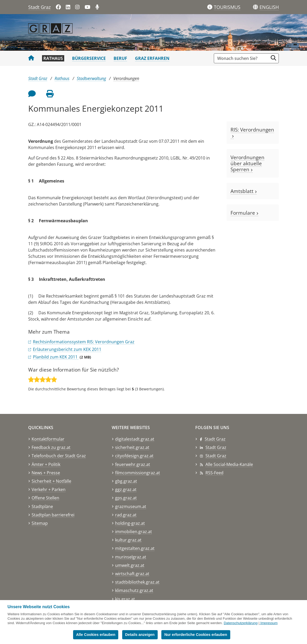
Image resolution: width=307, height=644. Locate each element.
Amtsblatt (244, 191)
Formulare (244, 213)
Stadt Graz (39, 7)
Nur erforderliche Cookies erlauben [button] (196, 635)
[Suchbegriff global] (242, 58)
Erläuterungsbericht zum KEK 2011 (67, 349)
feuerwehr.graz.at (133, 464)
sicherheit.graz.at (132, 447)
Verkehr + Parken (49, 489)
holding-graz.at (130, 523)
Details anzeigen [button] (140, 635)
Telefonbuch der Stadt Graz (59, 456)
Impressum (269, 623)
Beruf (120, 58)
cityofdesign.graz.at (134, 456)
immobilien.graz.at (134, 532)
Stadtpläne (42, 506)
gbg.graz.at (126, 481)
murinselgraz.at (131, 557)
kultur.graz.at (128, 540)
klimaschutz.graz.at (134, 590)
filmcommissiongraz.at (138, 473)
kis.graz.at (125, 599)
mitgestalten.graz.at (135, 548)
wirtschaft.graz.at (132, 574)
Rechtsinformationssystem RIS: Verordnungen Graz (84, 342)
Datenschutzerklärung (241, 623)
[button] (269, 7)
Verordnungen (126, 78)
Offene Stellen (45, 498)
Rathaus (53, 58)
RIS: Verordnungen (252, 133)
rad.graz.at (126, 515)
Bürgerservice (89, 58)
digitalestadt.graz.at (135, 439)
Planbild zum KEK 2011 (56, 357)
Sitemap (40, 523)
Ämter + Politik (46, 464)
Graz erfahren (152, 58)
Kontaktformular (48, 439)
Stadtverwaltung (91, 78)
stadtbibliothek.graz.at (137, 582)
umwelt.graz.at (130, 565)
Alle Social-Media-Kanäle (229, 464)
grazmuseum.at (131, 506)
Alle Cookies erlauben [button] (96, 635)
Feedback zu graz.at (51, 447)
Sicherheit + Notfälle (51, 481)
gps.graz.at (126, 498)
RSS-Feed (214, 473)
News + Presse (46, 473)
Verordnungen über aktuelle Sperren (247, 163)
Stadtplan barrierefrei (53, 515)
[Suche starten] (273, 58)
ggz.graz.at (126, 489)
